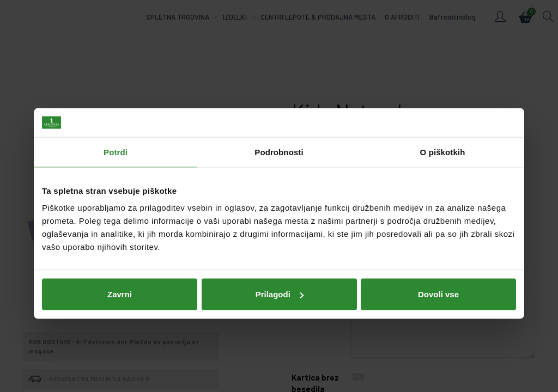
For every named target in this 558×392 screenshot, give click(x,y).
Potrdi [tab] (116, 134)
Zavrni (120, 276)
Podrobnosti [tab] (279, 134)
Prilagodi (280, 276)
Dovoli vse (438, 276)
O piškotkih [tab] (443, 134)
